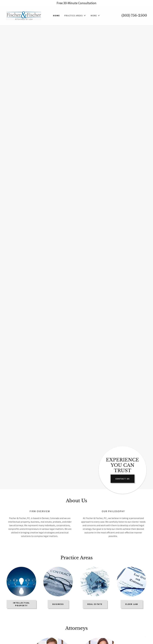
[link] (24, 15)
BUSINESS (58, 604)
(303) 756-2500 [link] (134, 15)
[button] (75, 16)
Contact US (123, 479)
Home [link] (56, 16)
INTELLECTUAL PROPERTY (21, 604)
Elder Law (132, 604)
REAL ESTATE (95, 604)
